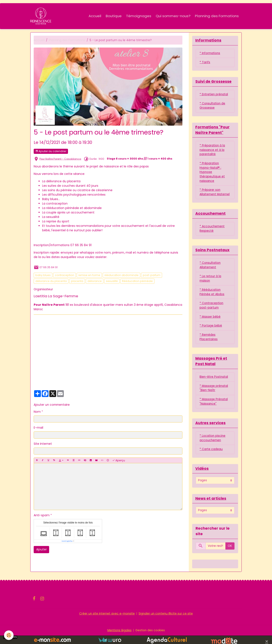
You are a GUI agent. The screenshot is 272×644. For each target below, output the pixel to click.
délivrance (95, 281)
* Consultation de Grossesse (213, 106)
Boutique (114, 16)
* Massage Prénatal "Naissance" (214, 409)
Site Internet (43, 444)
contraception (65, 275)
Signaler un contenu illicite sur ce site (166, 622)
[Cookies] (9, 635)
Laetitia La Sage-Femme (56, 296)
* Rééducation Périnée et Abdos (212, 299)
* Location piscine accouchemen (213, 446)
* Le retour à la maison (210, 285)
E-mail (38, 428)
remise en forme (89, 275)
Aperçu (119, 461)
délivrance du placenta (51, 281)
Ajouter (42, 550)
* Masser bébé (210, 324)
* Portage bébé (211, 333)
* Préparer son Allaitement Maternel (210, 196)
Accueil (95, 16)
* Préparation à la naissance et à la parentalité (212, 151)
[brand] (42, 16)
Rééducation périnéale (137, 281)
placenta (77, 281)
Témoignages (139, 16)
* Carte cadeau (211, 457)
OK (230, 554)
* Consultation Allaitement (210, 272)
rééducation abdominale (121, 275)
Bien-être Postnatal (214, 384)
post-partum (152, 275)
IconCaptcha (67, 541)
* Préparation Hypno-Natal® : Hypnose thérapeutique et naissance (212, 174)
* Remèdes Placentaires (209, 344)
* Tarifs (205, 63)
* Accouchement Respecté (212, 235)
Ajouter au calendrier (51, 151)
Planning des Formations (217, 16)
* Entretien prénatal (214, 95)
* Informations (210, 54)
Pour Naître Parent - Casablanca (60, 159)
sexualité (112, 281)
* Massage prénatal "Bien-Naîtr (214, 396)
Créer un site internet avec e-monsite (107, 622)
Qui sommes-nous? (173, 16)
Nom (37, 412)
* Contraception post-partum (212, 312)
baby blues (43, 275)
